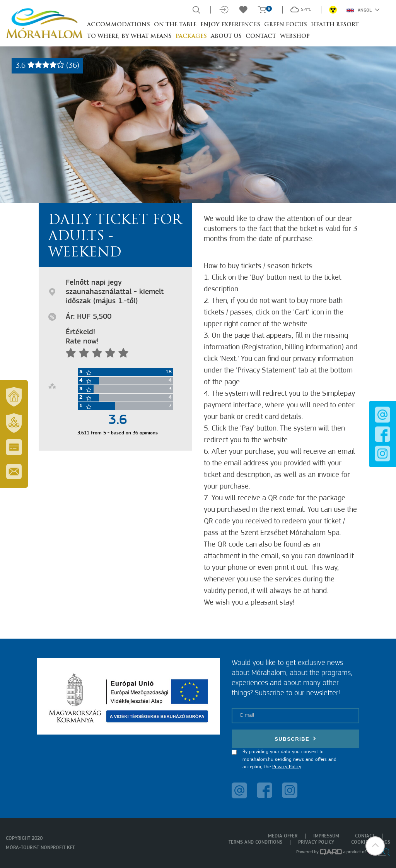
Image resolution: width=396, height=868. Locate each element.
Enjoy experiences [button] (230, 25)
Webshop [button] (295, 37)
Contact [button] (261, 37)
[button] (375, 847)
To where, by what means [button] (129, 37)
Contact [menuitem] (365, 836)
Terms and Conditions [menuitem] (255, 842)
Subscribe (295, 739)
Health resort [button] (335, 25)
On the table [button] (175, 25)
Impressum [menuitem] (326, 836)
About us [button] (226, 37)
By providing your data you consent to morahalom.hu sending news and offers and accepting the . (289, 759)
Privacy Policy (287, 767)
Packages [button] (191, 37)
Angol (363, 10)
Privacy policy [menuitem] (316, 842)
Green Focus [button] (286, 25)
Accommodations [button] (119, 25)
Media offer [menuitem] (283, 836)
